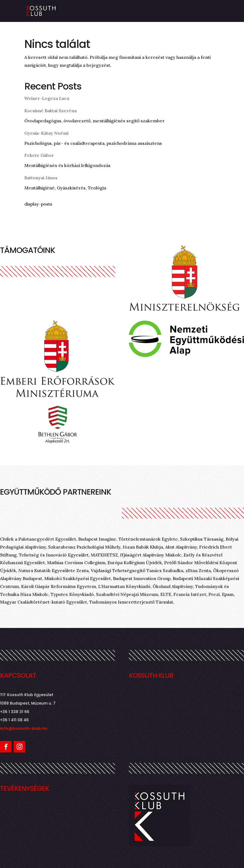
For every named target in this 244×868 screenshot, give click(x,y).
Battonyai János (41, 178)
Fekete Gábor (39, 155)
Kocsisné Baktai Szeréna (50, 111)
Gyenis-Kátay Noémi (46, 133)
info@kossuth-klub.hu (24, 728)
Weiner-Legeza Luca (47, 98)
